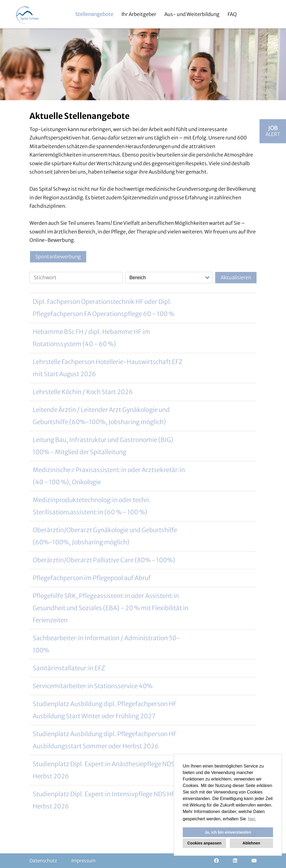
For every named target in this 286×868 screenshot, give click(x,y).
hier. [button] (252, 819)
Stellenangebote (94, 14)
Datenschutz (43, 861)
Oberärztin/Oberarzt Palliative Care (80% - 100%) (104, 560)
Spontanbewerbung (58, 257)
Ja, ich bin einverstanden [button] (228, 832)
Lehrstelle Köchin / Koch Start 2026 (83, 392)
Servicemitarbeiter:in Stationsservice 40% (93, 686)
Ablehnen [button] (251, 843)
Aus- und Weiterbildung (192, 14)
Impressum (83, 861)
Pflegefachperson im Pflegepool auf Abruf (92, 578)
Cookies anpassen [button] (204, 843)
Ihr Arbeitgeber (139, 14)
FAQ (232, 14)
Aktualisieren (236, 277)
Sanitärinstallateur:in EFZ (69, 668)
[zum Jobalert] (273, 131)
